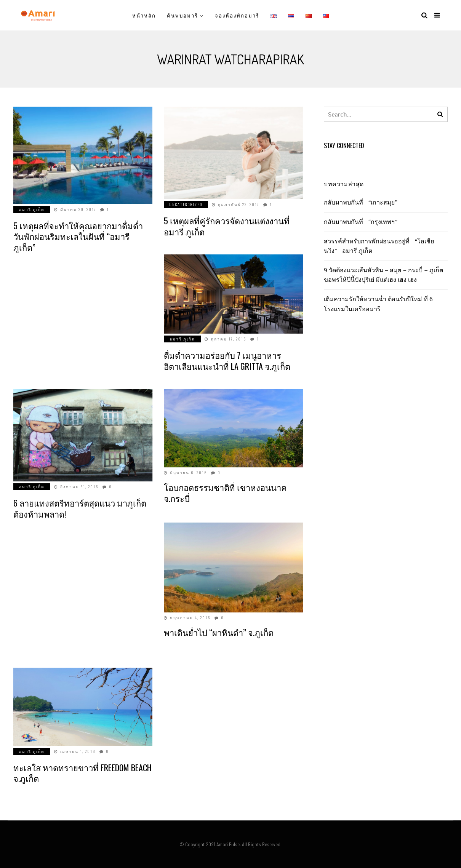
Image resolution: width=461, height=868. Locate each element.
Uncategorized (186, 204)
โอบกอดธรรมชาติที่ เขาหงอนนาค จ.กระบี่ (225, 493)
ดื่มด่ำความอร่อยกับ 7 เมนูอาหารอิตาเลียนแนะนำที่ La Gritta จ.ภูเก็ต (227, 360)
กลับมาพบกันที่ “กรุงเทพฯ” (363, 222)
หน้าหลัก (144, 15)
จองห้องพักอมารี (237, 15)
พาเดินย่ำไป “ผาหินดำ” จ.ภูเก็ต (219, 632)
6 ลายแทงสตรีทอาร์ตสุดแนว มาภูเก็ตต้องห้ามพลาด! (80, 508)
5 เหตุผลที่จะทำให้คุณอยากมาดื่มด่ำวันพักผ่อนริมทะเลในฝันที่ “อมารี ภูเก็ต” (78, 236)
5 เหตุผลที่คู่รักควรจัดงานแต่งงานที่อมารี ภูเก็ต (227, 226)
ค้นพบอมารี (182, 15)
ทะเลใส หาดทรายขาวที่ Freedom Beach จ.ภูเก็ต (82, 773)
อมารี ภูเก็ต (32, 209)
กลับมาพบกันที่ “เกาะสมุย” (363, 202)
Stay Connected (344, 145)
